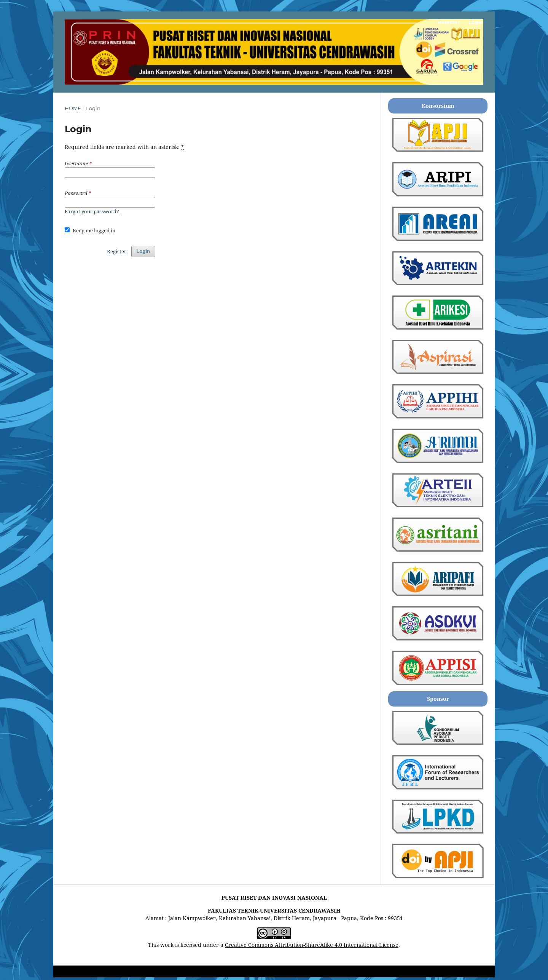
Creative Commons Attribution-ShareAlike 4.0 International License (312, 945)
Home (73, 108)
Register (449, 22)
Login (476, 22)
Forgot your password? (92, 211)
